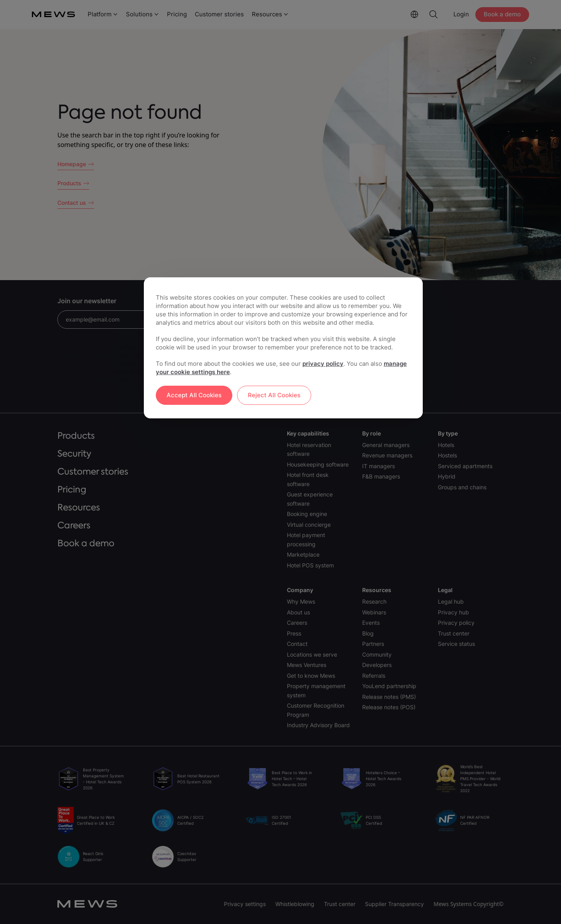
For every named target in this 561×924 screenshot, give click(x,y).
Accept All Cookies (194, 395)
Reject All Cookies (274, 395)
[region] (283, 348)
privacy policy (323, 364)
